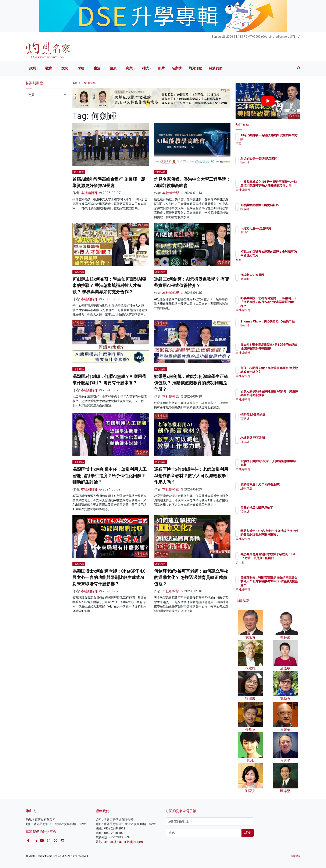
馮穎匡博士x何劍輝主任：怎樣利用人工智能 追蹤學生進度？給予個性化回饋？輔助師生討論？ (110, 476)
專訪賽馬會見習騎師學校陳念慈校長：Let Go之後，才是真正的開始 (282, 558)
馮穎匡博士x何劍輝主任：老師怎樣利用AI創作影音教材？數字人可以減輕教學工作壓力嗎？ (192, 476)
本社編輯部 (89, 193)
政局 (33, 68)
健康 (113, 68)
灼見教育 (79, 172)
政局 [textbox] (31, 95)
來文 (268, 143)
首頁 (75, 83)
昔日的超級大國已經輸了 (282, 508)
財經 (81, 68)
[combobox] (47, 95)
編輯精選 (271, 492)
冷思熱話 (79, 272)
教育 (49, 68)
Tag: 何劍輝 (89, 83)
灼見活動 (195, 68)
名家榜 (177, 68)
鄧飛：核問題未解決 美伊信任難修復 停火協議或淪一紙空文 (282, 372)
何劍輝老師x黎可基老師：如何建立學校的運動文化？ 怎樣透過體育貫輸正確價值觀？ (191, 577)
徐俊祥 (270, 213)
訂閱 (248, 833)
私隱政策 (296, 856)
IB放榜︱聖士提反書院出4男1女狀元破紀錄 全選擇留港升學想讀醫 (281, 349)
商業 (129, 68)
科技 (145, 68)
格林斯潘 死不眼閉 (277, 438)
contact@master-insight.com (123, 842)
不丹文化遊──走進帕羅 (281, 228)
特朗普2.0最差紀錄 (278, 415)
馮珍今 (270, 232)
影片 (161, 68)
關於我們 (216, 68)
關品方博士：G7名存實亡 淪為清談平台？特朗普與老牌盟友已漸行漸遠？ (282, 535)
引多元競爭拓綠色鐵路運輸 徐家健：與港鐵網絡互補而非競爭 (282, 395)
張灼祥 (270, 167)
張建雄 (270, 419)
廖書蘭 (270, 279)
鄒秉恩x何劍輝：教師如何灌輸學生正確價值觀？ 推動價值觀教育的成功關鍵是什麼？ (191, 383)
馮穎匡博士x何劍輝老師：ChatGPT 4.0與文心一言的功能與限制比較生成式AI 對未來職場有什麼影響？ (109, 577)
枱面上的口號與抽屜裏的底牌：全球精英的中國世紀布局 (282, 255)
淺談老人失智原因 (277, 275)
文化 (65, 68)
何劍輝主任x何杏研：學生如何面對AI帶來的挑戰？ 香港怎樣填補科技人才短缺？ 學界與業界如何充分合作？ (109, 285)
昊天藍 (270, 566)
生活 (97, 68)
